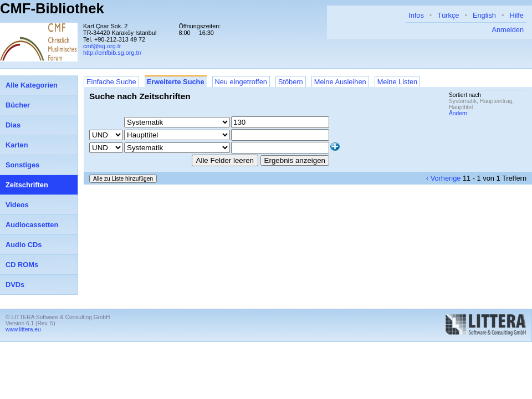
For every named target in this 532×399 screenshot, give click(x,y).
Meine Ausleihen (340, 82)
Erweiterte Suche (176, 82)
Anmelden (508, 30)
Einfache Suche (111, 82)
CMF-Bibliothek (52, 8)
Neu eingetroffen (241, 82)
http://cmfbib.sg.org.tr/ (112, 53)
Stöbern (291, 82)
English (484, 15)
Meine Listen (398, 82)
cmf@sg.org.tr (102, 46)
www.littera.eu (23, 329)
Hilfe (516, 15)
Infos (416, 15)
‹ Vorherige (444, 178)
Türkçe (448, 15)
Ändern (458, 113)
